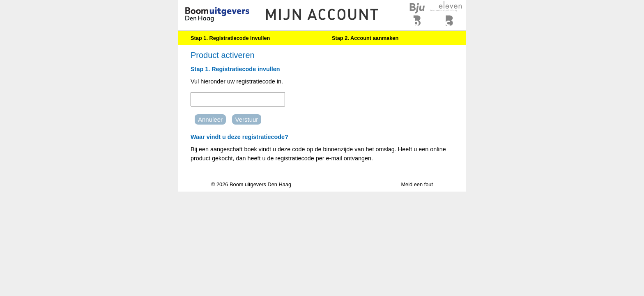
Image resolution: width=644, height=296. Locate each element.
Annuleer (210, 119)
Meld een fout (417, 184)
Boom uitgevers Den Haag (260, 184)
